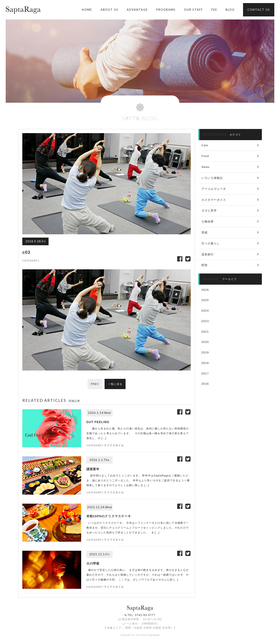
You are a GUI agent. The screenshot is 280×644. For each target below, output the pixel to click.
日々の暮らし (211, 243)
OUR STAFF (193, 10)
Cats (205, 145)
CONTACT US (259, 10)
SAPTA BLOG (140, 118)
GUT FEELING (98, 422)
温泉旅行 (208, 254)
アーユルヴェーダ (214, 189)
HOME (87, 10)
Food (205, 156)
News (206, 167)
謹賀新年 (93, 469)
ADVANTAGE (137, 10)
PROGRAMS (166, 10)
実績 (205, 232)
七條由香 (208, 221)
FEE (214, 10)
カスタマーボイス (214, 200)
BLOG (230, 10)
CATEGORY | (31, 260)
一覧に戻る (115, 384)
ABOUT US (109, 10)
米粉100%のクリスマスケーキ (109, 516)
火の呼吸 (93, 563)
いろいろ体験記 (212, 178)
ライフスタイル (114, 445)
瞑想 (205, 265)
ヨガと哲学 (209, 211)
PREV (95, 384)
